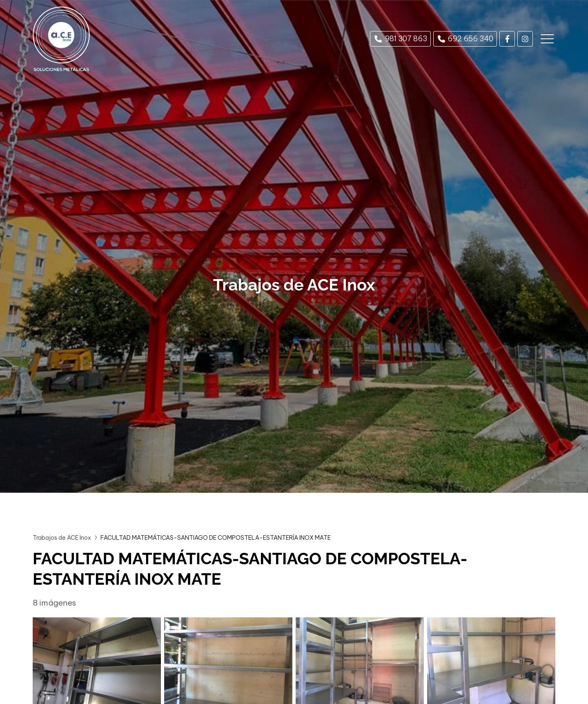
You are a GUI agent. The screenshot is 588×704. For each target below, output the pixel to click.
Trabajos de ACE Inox (62, 538)
